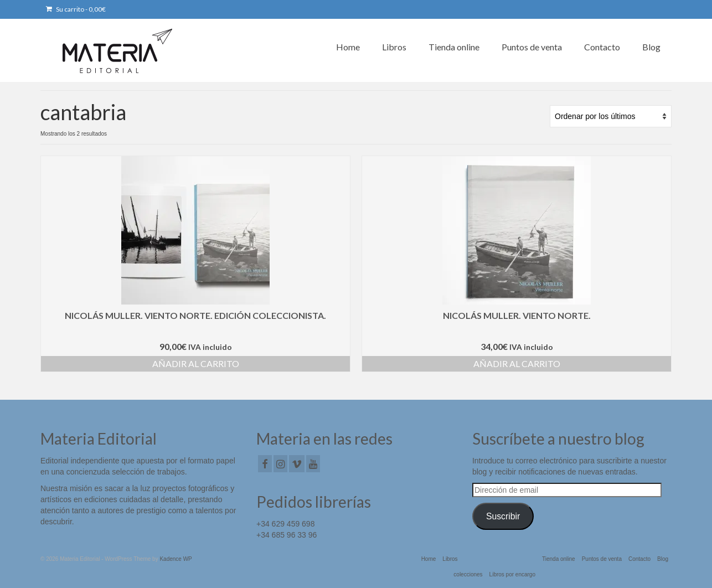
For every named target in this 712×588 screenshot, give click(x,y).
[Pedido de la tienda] (611, 116)
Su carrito (76, 9)
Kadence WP (176, 559)
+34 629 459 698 (286, 524)
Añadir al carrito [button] (196, 363)
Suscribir (503, 516)
